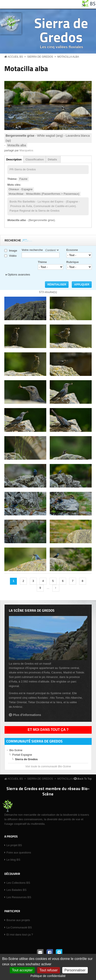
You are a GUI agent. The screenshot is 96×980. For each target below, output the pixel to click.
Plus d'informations (27, 715)
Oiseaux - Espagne (21, 189)
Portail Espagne (22, 755)
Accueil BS (15, 57)
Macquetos (26, 150)
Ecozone (72, 250)
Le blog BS (13, 860)
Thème (42, 262)
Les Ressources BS (19, 897)
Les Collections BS (18, 883)
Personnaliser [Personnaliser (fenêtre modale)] (75, 970)
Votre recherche (32, 250)
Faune (23, 179)
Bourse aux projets (18, 920)
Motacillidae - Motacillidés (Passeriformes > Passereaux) (44, 194)
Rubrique (73, 262)
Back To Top (85, 779)
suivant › (56, 588)
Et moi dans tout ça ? (48, 730)
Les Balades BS (17, 890)
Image (13, 251)
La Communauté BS (19, 927)
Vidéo (13, 256)
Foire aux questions (19, 853)
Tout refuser (48, 970)
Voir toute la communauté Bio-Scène (48, 766)
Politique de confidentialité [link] (48, 976)
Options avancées (19, 275)
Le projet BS (14, 845)
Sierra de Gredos (61, 30)
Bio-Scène (16, 750)
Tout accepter (22, 970)
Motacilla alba (68, 57)
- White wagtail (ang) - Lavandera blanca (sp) (48, 138)
